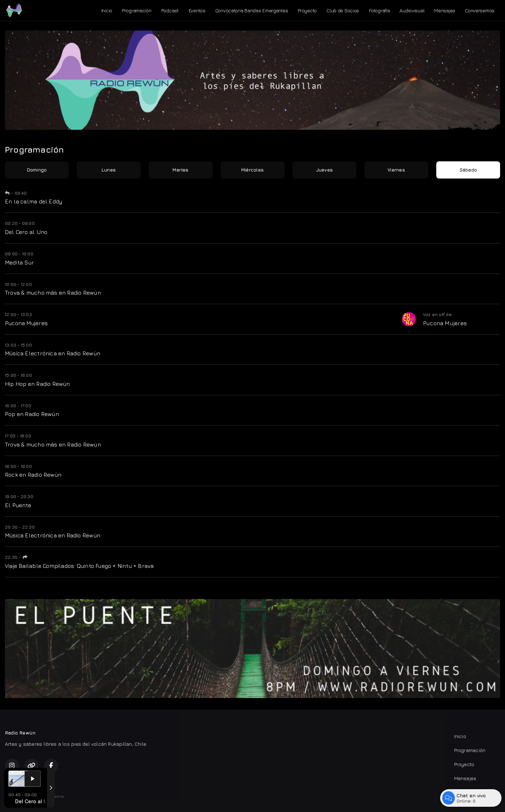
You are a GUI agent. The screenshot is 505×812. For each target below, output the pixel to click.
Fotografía (379, 10)
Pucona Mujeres (26, 323)
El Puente (18, 505)
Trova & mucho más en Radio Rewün (53, 293)
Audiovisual (412, 10)
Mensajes (445, 10)
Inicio (107, 10)
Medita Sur (19, 262)
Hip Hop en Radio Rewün (38, 384)
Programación (137, 10)
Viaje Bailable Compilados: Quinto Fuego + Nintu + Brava (79, 566)
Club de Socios (343, 10)
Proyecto (307, 10)
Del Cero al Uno (26, 232)
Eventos (197, 10)
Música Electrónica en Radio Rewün (53, 353)
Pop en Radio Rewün (32, 414)
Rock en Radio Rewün (33, 475)
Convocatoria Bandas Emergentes (252, 10)
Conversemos (480, 10)
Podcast (170, 10)
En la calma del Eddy (33, 201)
